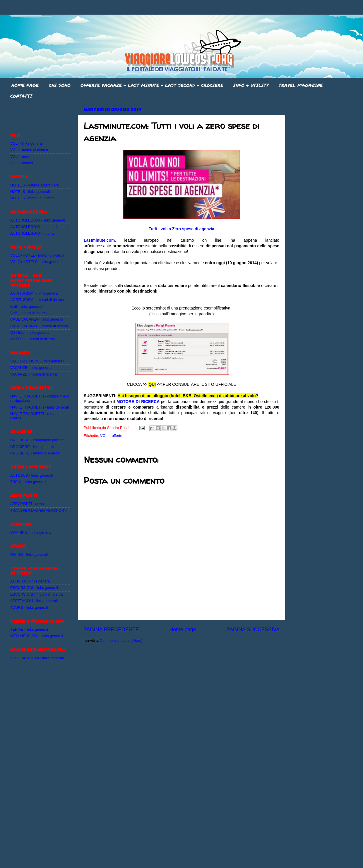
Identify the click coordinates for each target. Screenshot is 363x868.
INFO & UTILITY (251, 85)
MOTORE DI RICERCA (138, 402)
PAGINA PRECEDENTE (111, 630)
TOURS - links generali (29, 608)
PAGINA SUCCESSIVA (253, 630)
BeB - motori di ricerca (29, 313)
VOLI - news (20, 157)
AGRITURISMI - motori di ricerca (37, 300)
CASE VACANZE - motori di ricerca (39, 326)
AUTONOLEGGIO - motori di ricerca (40, 227)
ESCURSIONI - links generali (34, 588)
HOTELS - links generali (30, 192)
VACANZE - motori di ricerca (34, 374)
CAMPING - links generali (31, 532)
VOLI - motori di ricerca (29, 150)
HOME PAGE (25, 85)
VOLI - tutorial (22, 163)
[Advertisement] (44, 114)
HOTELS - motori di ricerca (32, 198)
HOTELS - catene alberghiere (35, 185)
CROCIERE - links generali (32, 447)
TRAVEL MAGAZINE (301, 85)
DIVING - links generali (29, 555)
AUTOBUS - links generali (31, 476)
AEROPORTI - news (27, 504)
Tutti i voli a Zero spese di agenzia (181, 229)
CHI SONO (60, 85)
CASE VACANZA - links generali (37, 319)
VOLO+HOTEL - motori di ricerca (37, 255)
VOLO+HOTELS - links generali (36, 262)
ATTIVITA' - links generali (31, 581)
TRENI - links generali (28, 482)
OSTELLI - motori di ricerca (33, 339)
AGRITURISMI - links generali (35, 293)
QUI (152, 384)
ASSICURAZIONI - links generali (37, 658)
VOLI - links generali (27, 143)
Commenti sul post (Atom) (121, 641)
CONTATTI (21, 96)
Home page (183, 630)
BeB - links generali (26, 307)
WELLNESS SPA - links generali (37, 636)
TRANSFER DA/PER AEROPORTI (39, 511)
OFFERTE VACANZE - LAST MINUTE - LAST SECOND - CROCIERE (152, 85)
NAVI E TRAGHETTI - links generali (40, 407)
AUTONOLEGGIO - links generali (38, 220)
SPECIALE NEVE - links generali (37, 361)
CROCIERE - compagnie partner (37, 440)
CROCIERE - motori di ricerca (35, 453)
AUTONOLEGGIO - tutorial (32, 234)
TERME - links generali (29, 630)
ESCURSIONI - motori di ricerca (36, 594)
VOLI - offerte (111, 436)
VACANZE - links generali (31, 368)
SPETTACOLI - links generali (34, 601)
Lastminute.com (99, 240)
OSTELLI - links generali (30, 333)
